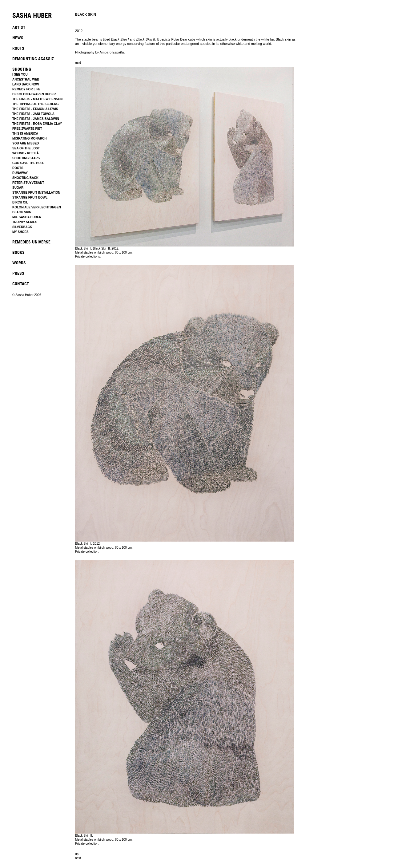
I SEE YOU (20, 75)
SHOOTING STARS (26, 158)
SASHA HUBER (32, 16)
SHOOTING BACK (25, 178)
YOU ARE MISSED (26, 143)
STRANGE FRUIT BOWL (30, 197)
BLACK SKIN (22, 212)
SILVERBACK (22, 227)
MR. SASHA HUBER (27, 217)
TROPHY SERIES (25, 222)
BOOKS (18, 252)
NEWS (18, 38)
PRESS (18, 273)
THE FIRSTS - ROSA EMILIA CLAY (37, 124)
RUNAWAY (20, 173)
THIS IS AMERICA (25, 134)
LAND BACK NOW (26, 84)
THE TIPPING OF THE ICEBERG (36, 104)
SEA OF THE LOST (26, 148)
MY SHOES (20, 232)
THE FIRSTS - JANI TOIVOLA (33, 114)
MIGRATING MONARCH (29, 138)
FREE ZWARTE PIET (27, 129)
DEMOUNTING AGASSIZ (33, 59)
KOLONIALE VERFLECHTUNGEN (37, 207)
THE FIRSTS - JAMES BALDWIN (36, 119)
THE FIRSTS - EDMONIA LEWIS (35, 109)
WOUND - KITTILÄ (26, 153)
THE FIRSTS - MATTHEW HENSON (37, 99)
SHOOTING (22, 69)
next (78, 63)
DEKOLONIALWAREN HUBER (34, 94)
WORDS (19, 263)
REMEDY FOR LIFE (26, 89)
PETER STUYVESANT (28, 183)
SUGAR (18, 188)
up (77, 854)
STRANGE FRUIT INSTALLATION (36, 193)
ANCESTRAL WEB (26, 79)
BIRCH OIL (20, 202)
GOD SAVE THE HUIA (28, 163)
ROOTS (18, 48)
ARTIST (19, 27)
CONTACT (21, 284)
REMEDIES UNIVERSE (31, 242)
